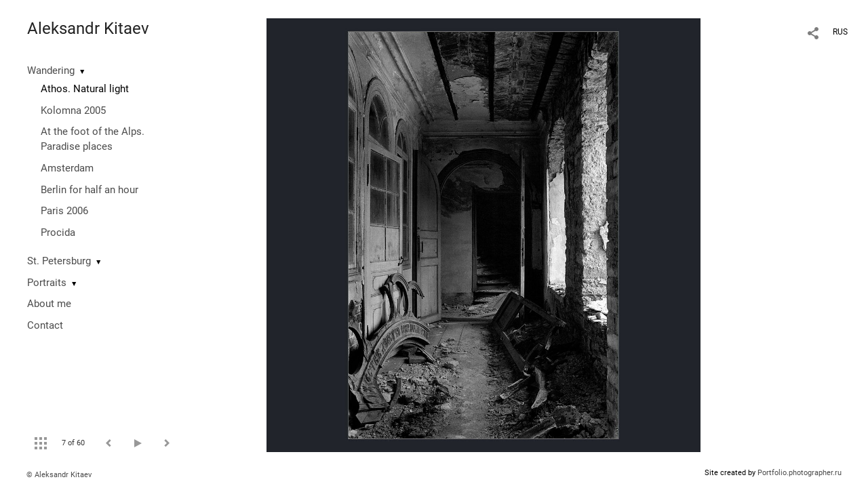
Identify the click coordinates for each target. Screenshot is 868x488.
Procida (58, 232)
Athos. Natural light (85, 89)
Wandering (51, 70)
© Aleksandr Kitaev (59, 475)
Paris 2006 (64, 211)
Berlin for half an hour (90, 190)
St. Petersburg (59, 261)
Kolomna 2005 (73, 110)
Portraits (47, 283)
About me (49, 304)
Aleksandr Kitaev (88, 28)
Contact (45, 325)
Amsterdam (67, 168)
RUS (840, 32)
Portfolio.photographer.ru (800, 473)
